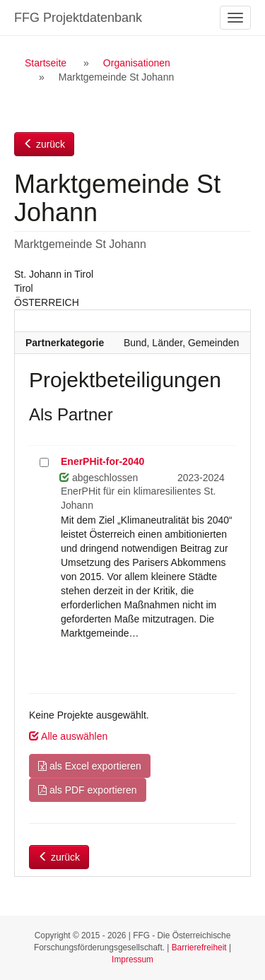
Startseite (46, 63)
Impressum (132, 960)
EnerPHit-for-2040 (102, 461)
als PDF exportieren (88, 790)
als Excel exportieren (90, 766)
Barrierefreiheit (199, 947)
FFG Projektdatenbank (78, 18)
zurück (44, 144)
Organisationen (137, 63)
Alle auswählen (68, 736)
